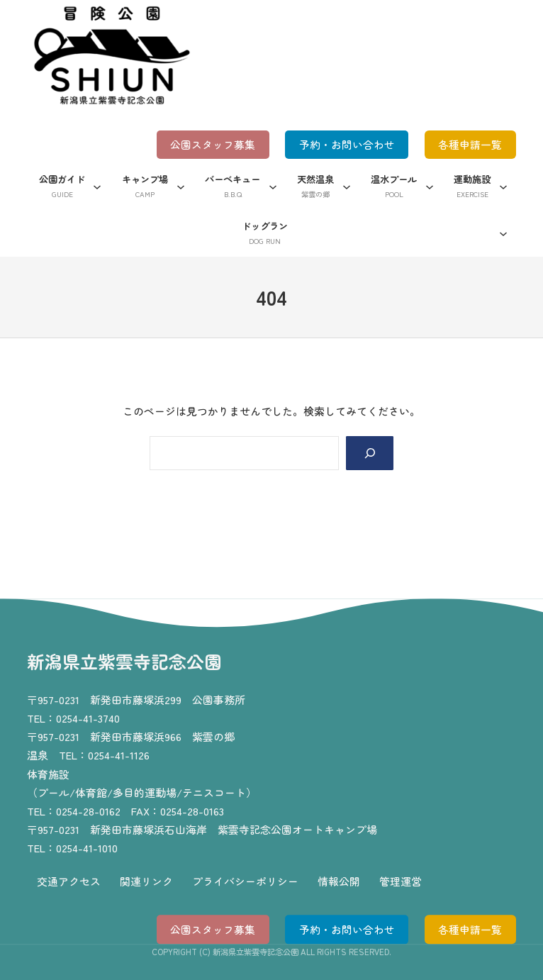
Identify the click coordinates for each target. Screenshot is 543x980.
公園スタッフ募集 (211, 145)
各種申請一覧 (470, 145)
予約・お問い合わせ (346, 145)
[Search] (369, 454)
